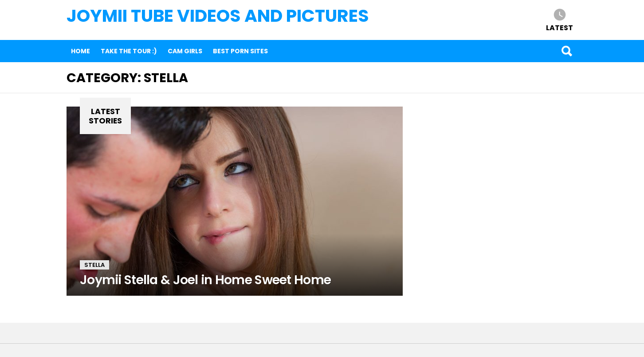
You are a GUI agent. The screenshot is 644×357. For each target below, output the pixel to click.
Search (566, 51)
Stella (94, 265)
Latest (560, 27)
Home (80, 51)
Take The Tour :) (129, 51)
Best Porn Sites (240, 51)
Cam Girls (185, 51)
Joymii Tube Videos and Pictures (218, 16)
